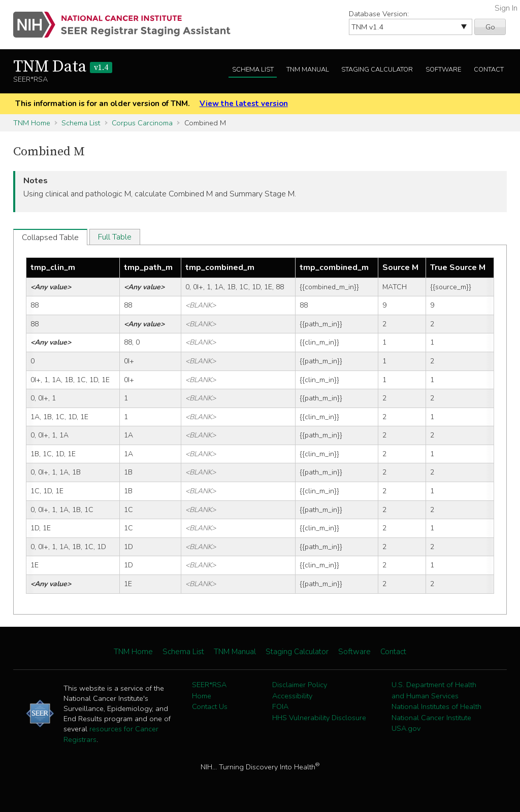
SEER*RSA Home (209, 690)
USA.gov (406, 728)
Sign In (506, 8)
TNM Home (32, 123)
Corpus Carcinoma (142, 123)
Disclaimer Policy (300, 685)
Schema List (253, 70)
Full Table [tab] (115, 237)
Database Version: (379, 14)
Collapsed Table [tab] (50, 238)
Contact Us (210, 706)
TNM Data (63, 67)
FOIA (280, 706)
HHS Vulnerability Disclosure (319, 718)
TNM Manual (308, 70)
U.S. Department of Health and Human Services (434, 690)
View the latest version (244, 104)
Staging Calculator (377, 70)
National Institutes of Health (436, 706)
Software (443, 70)
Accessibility (292, 696)
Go (490, 27)
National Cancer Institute (431, 718)
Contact (489, 70)
